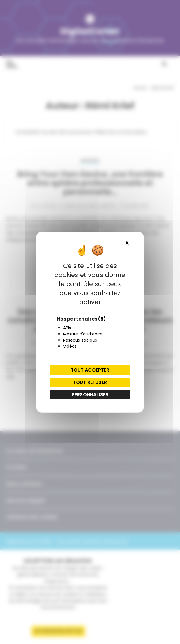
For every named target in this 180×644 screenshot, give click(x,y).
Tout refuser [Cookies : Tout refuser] (90, 382)
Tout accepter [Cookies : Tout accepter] (90, 370)
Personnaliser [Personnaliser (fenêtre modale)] (90, 395)
